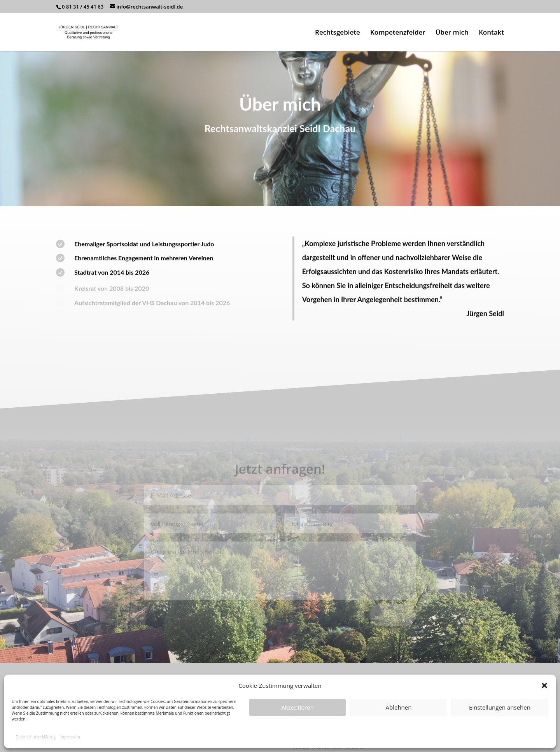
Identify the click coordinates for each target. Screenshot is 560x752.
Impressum (70, 737)
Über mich (452, 33)
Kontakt (491, 33)
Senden (393, 619)
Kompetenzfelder (398, 33)
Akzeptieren (297, 707)
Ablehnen (399, 707)
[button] (544, 685)
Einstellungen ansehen (500, 707)
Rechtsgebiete (338, 33)
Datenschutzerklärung (36, 737)
